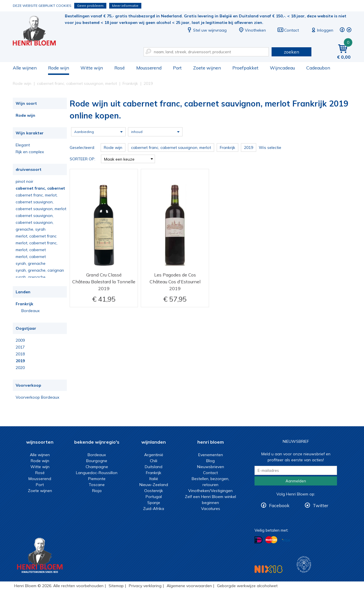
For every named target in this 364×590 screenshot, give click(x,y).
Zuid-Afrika (154, 509)
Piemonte (97, 479)
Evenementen (211, 455)
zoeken (291, 52)
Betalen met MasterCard (271, 540)
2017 (20, 347)
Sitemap (116, 586)
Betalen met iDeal (258, 540)
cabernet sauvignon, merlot (41, 209)
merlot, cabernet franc (36, 236)
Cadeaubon (318, 68)
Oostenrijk (154, 491)
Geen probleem (90, 6)
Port (177, 68)
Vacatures (211, 509)
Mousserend (149, 68)
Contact (288, 30)
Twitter (320, 505)
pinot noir (24, 181)
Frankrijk (24, 304)
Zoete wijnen (207, 68)
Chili (154, 461)
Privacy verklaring (145, 586)
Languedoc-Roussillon (97, 473)
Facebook (279, 505)
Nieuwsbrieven (211, 467)
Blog (210, 461)
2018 (20, 354)
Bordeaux (30, 311)
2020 (20, 368)
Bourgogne (97, 461)
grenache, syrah (31, 229)
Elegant (23, 145)
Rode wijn (59, 68)
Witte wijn (92, 68)
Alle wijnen (25, 68)
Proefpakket (245, 68)
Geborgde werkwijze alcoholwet (247, 586)
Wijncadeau (282, 68)
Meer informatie (125, 6)
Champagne (97, 467)
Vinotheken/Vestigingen (210, 491)
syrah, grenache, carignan (40, 270)
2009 (20, 340)
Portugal (154, 497)
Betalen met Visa (286, 540)
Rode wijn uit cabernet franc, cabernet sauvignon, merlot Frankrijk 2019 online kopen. (38, 31)
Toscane (97, 485)
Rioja (97, 491)
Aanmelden (296, 481)
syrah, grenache (31, 263)
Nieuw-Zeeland (154, 485)
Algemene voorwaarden (189, 586)
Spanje (154, 503)
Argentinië (154, 455)
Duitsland (154, 467)
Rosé (120, 68)
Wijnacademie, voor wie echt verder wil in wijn (304, 565)
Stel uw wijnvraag (206, 30)
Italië (154, 479)
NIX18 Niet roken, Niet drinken (268, 569)
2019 (20, 361)
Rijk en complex (30, 152)
